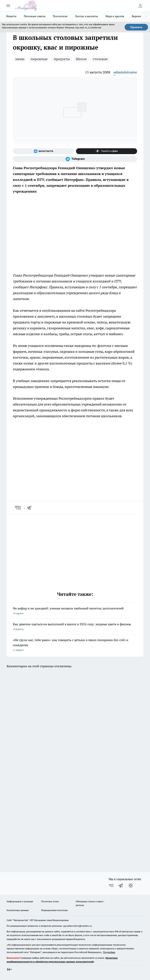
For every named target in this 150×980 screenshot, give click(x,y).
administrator (125, 72)
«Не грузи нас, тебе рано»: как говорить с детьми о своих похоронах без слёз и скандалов (75, 645)
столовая (100, 59)
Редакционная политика (54, 910)
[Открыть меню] (8, 6)
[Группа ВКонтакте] (43, 151)
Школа (81, 59)
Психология (60, 16)
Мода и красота (115, 16)
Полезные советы (35, 16)
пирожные (39, 59)
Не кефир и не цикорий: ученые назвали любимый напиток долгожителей (75, 611)
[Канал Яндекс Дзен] (107, 151)
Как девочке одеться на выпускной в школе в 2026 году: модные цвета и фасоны (75, 627)
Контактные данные (18, 910)
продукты (62, 59)
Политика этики (50, 901)
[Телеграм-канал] (75, 159)
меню (20, 59)
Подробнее (109, 952)
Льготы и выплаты (87, 16)
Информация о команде (20, 901)
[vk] (18, 508)
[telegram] (30, 508)
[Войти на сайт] (140, 6)
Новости (11, 16)
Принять (136, 27)
